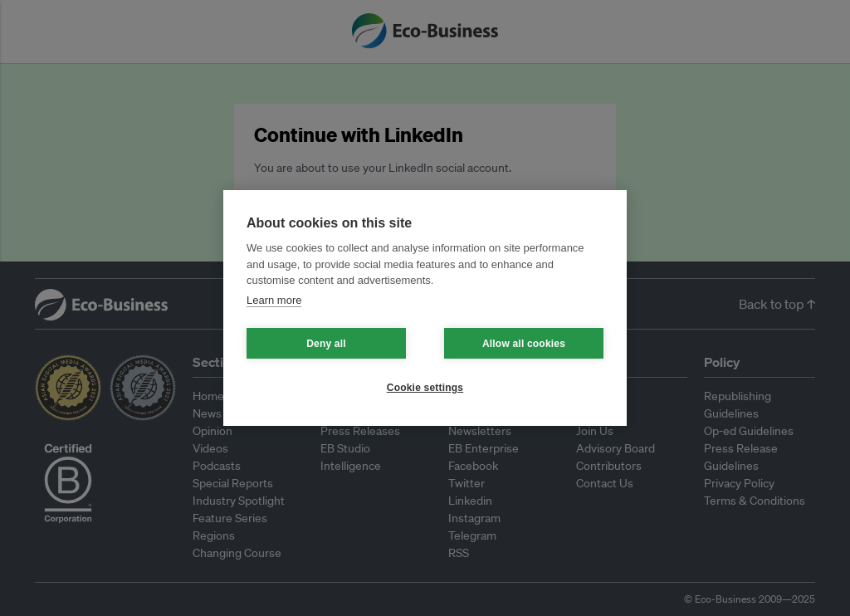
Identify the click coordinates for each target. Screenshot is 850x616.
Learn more (274, 300)
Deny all (326, 344)
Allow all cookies (524, 344)
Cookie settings (425, 388)
